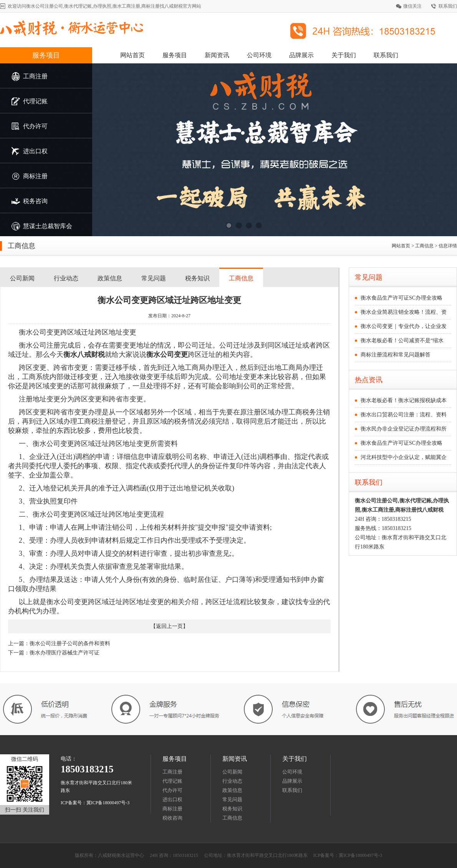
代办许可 (172, 790)
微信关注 (412, 6)
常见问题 (154, 278)
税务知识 (197, 278)
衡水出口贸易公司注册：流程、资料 (404, 415)
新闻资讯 (217, 55)
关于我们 (344, 55)
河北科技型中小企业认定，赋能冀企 (404, 457)
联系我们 (448, 6)
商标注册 (172, 809)
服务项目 (46, 55)
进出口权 (172, 799)
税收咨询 (172, 818)
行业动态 (66, 278)
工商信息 (241, 278)
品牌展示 (301, 55)
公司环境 (259, 55)
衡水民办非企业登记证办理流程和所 (404, 429)
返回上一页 (169, 626)
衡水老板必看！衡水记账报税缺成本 (404, 400)
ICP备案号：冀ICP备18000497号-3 (95, 803)
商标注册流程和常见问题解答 (396, 355)
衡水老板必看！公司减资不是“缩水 (402, 340)
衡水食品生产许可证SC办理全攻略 (402, 298)
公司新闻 (22, 278)
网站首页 (132, 55)
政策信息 (110, 278)
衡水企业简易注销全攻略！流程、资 (404, 312)
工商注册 (172, 772)
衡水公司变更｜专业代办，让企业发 (404, 326)
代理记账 (172, 781)
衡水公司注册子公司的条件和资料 (70, 644)
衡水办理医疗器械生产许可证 (65, 653)
